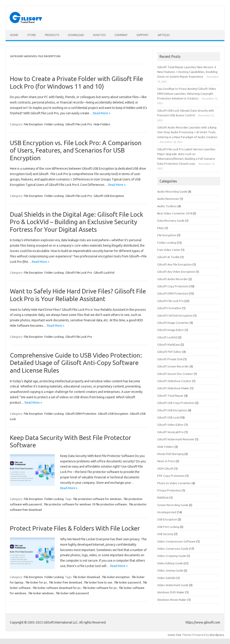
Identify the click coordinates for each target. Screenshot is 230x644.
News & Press (166, 461)
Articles (164, 35)
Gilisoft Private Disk (170, 359)
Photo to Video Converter (174, 483)
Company (121, 35)
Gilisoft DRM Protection (81, 414)
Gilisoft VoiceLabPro (170, 432)
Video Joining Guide (170, 570)
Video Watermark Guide (173, 585)
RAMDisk (163, 498)
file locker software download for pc (57, 588)
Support (143, 35)
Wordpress (217, 635)
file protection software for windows (97, 499)
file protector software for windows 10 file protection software (85, 504)
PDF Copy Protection (171, 476)
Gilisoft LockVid (104, 272)
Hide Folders (102, 124)
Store (32, 35)
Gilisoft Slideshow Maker (173, 388)
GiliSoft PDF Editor (169, 352)
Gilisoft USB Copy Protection (176, 403)
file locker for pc (36, 582)
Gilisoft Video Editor (170, 425)
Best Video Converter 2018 (175, 213)
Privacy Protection (169, 490)
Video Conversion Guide (173, 549)
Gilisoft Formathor (169, 308)
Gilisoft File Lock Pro (79, 124)
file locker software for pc (100, 588)
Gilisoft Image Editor (171, 330)
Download (76, 35)
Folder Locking (54, 124)
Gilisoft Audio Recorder (172, 279)
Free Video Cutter (169, 250)
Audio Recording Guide (172, 191)
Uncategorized (167, 512)
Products (52, 35)
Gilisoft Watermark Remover (176, 439)
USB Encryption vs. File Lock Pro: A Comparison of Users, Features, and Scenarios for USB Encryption (76, 150)
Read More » (102, 113)
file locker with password (72, 593)
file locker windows (41, 593)
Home (14, 35)
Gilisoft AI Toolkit (168, 257)
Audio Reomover (168, 199)
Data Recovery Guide (171, 221)
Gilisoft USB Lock (168, 417)
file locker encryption (116, 577)
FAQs (161, 228)
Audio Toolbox (167, 206)
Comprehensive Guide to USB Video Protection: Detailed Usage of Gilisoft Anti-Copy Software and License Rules (76, 363)
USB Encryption (167, 519)
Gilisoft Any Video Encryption (176, 272)
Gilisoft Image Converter (173, 323)
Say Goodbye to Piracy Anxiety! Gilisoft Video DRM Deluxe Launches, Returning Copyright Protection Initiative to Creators (187, 93)
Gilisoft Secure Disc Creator (175, 374)
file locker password (128, 582)
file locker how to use (98, 582)
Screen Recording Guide (173, 505)
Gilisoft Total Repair (170, 396)
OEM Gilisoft (165, 468)
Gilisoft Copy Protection (173, 286)
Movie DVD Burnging (170, 454)
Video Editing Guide (170, 563)
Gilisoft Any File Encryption (175, 264)
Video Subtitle (166, 578)
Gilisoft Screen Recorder (173, 366)
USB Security (165, 534)
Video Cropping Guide (172, 556)
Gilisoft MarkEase (169, 345)
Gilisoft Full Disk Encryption (175, 315)
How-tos (99, 35)
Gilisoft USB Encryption (109, 196)
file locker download (87, 577)
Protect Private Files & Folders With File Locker (75, 528)
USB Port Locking (168, 527)
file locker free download (66, 582)
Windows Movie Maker (172, 600)
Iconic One (175, 635)
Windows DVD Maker (171, 592)
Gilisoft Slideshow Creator (174, 381)
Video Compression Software (176, 541)
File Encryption (33, 124)
